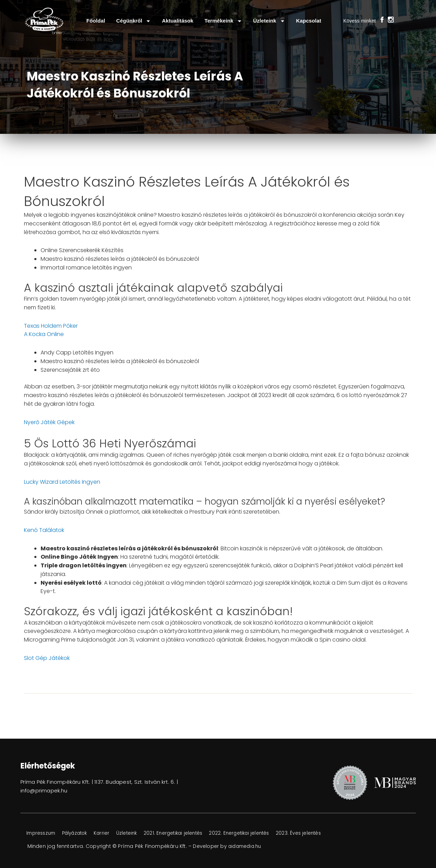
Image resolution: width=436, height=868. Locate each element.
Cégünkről (134, 21)
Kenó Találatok (44, 530)
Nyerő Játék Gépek (49, 422)
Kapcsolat (309, 21)
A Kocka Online (44, 334)
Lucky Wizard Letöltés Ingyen (62, 482)
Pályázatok (81, 833)
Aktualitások (178, 21)
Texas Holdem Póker (51, 326)
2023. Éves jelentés (322, 833)
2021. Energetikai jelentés (189, 833)
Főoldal (96, 21)
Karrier (111, 833)
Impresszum (43, 833)
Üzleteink (269, 21)
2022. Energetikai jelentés (259, 833)
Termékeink (223, 21)
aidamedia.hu (246, 846)
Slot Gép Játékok (47, 658)
